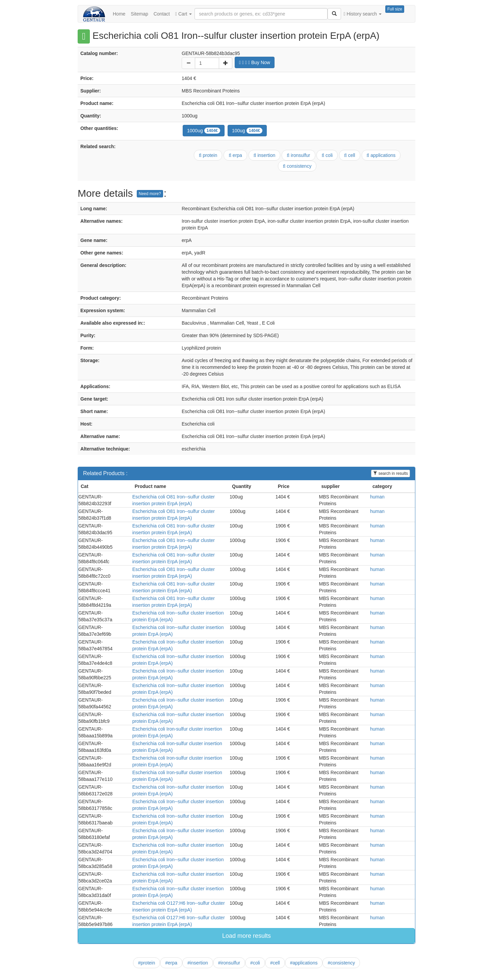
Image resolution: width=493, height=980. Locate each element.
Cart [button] (184, 14)
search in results (391, 473)
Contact (162, 14)
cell (350, 155)
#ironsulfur (229, 963)
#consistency (341, 963)
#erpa (171, 963)
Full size (395, 9)
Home (119, 14)
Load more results (246, 936)
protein (208, 155)
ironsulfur (298, 155)
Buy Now (255, 62)
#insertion (198, 963)
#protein (147, 963)
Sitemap (139, 14)
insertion (265, 155)
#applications (304, 963)
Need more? (150, 194)
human (377, 497)
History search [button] (363, 14)
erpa (235, 155)
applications (381, 155)
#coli (255, 963)
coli (327, 155)
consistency (297, 166)
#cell (275, 963)
